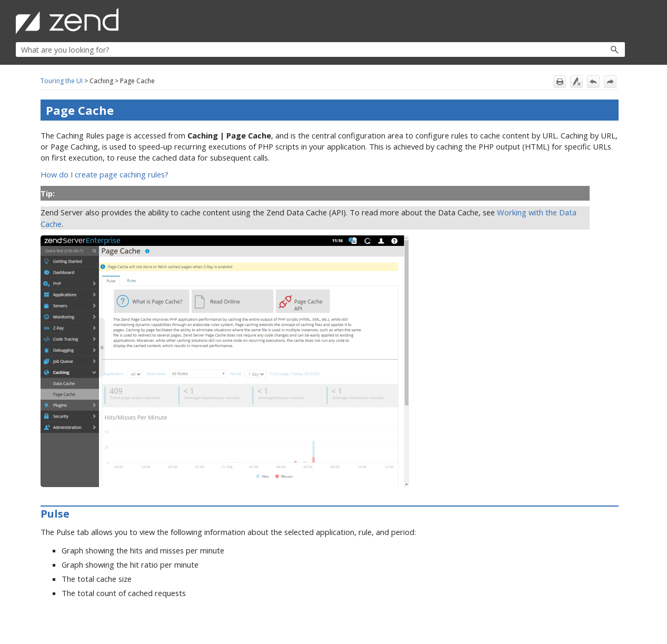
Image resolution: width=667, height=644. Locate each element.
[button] (592, 49)
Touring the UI (62, 81)
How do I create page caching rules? (104, 174)
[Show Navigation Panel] (619, 21)
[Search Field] (320, 49)
